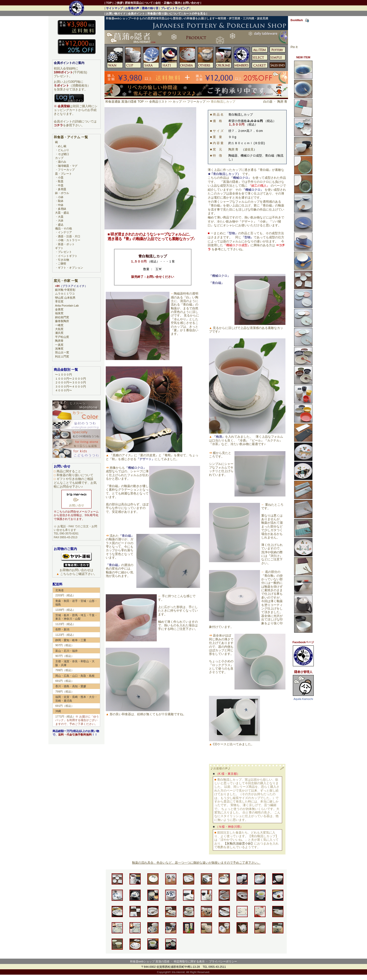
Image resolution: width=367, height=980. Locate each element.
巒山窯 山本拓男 (65, 298)
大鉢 (61, 220)
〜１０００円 (63, 375)
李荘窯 (59, 301)
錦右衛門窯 (62, 317)
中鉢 (61, 205)
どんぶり (63, 150)
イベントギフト (68, 256)
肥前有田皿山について (139, 3)
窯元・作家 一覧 (66, 281)
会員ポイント (136, 13)
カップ (177, 102)
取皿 (61, 181)
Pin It (294, 47)
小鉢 (61, 197)
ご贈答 (62, 264)
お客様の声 (132, 8)
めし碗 (62, 146)
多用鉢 (62, 209)
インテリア (65, 232)
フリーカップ (196, 102)
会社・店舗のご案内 (168, 3)
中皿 (61, 185)
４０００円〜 (63, 390)
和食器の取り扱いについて (164, 13)
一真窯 (59, 345)
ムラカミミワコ (65, 294)
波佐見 (249, 149)
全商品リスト (158, 102)
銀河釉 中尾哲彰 (65, 290)
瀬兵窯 (59, 333)
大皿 (61, 217)
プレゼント (65, 252)
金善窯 (59, 309)
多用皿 (62, 189)
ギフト (59, 248)
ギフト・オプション (70, 268)
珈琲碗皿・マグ (68, 166)
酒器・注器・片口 (69, 236)
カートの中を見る (194, 13)
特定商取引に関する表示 (189, 961)
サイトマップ (114, 8)
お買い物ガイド (116, 13)
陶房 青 (282, 102)
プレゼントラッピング (175, 8)
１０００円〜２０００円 (70, 379)
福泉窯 (59, 313)
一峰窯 (59, 325)
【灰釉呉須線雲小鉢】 (239, 844)
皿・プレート (63, 174)
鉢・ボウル (62, 193)
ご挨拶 (118, 3)
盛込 (61, 225)
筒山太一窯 (62, 352)
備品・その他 (63, 228)
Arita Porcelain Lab (67, 306)
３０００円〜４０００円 (70, 387)
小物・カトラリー (69, 240)
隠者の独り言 (150, 8)
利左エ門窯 (62, 356)
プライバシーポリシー (223, 961)
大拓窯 (59, 329)
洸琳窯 (59, 349)
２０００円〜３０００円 (70, 382)
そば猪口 (63, 154)
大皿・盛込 (62, 213)
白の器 (268, 102)
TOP (109, 3)
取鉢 (61, 201)
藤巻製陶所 (62, 321)
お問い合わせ (191, 3)
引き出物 (63, 260)
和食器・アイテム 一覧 (71, 137)
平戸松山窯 (62, 337)
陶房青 (59, 341)
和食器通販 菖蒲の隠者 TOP (124, 102)
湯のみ (62, 162)
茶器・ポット (66, 244)
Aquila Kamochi (303, 699)
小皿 (61, 177)
